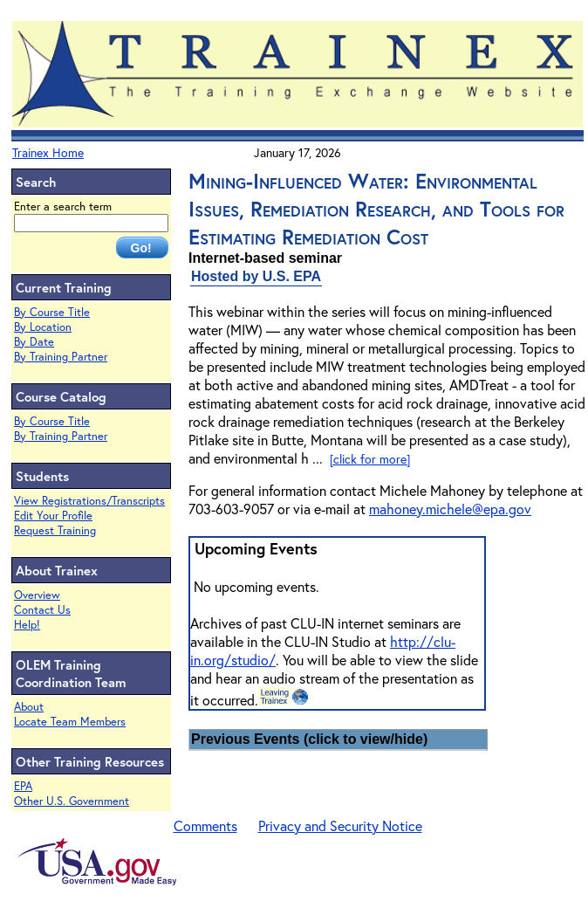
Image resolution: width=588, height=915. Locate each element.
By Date (34, 342)
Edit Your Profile (53, 516)
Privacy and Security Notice (340, 826)
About (29, 707)
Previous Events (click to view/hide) (309, 739)
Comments (205, 826)
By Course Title (52, 312)
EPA (23, 786)
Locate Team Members (70, 722)
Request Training (55, 530)
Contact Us (42, 610)
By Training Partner (61, 357)
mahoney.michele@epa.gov (450, 509)
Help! (27, 625)
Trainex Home (48, 152)
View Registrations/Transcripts (89, 501)
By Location (43, 327)
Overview (37, 595)
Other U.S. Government (72, 801)
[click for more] (370, 459)
